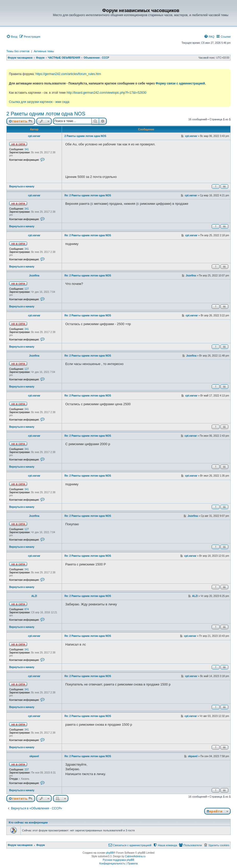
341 (27, 149)
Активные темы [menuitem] (44, 51)
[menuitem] (12, 37)
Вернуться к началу (22, 186)
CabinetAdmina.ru (135, 856)
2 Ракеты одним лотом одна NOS (46, 114)
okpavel (34, 756)
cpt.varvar (34, 136)
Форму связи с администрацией (180, 83)
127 (27, 289)
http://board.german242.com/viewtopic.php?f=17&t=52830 (106, 93)
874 (27, 609)
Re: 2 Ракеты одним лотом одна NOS (88, 195)
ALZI (34, 596)
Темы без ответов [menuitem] (18, 51)
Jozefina (34, 276)
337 (27, 770)
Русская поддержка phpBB (118, 860)
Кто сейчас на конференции (28, 822)
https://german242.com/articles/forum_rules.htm (68, 74)
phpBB (110, 853)
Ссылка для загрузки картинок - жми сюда (39, 102)
